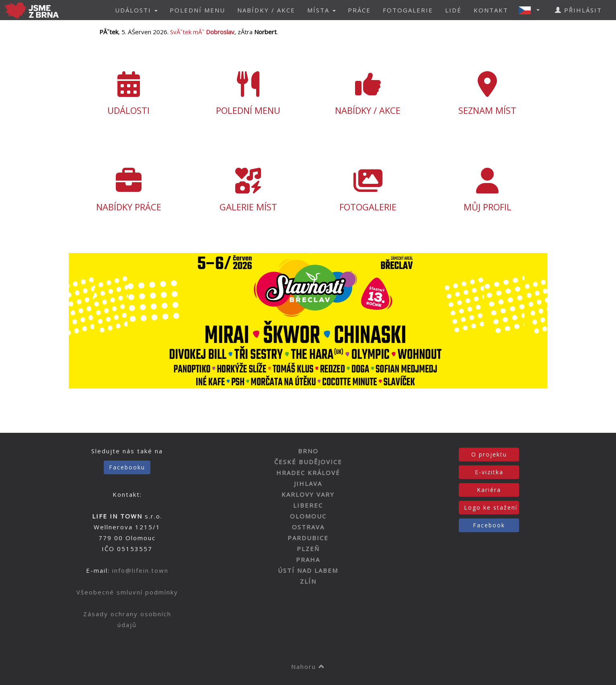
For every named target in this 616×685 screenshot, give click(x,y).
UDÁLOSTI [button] (136, 10)
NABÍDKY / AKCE (266, 10)
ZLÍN (308, 581)
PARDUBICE (308, 538)
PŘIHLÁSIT (578, 10)
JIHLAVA (308, 483)
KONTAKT (491, 10)
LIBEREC (308, 505)
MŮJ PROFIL (488, 190)
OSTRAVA (308, 527)
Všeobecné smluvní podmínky (127, 592)
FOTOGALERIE (408, 10)
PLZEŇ (308, 549)
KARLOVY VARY (308, 494)
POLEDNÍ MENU (197, 10)
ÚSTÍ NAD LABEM (308, 570)
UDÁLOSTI (129, 94)
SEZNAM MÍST (488, 94)
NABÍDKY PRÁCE (129, 190)
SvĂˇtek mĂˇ (202, 32)
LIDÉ (453, 10)
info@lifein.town (140, 570)
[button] (532, 10)
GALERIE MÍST (248, 190)
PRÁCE (359, 10)
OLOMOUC (308, 516)
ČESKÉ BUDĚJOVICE (308, 462)
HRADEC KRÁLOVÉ (308, 473)
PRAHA (308, 560)
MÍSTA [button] (321, 10)
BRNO (308, 451)
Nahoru (308, 666)
